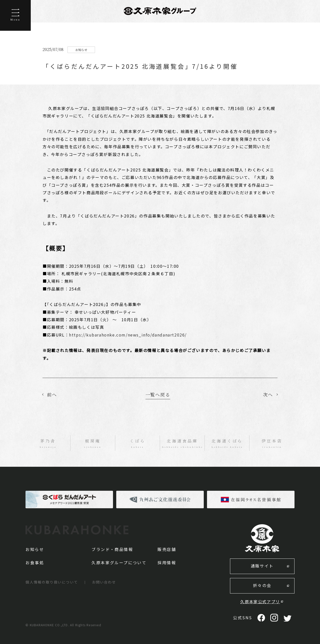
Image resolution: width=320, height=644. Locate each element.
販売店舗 (167, 549)
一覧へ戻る (158, 394)
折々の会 (262, 585)
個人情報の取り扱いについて (52, 582)
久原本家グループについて (119, 562)
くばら (138, 443)
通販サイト (262, 566)
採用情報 (167, 562)
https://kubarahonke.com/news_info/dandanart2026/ (128, 335)
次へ (268, 394)
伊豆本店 (272, 443)
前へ (52, 394)
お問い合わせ (104, 582)
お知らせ (35, 549)
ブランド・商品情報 (112, 549)
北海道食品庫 (182, 443)
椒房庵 (93, 443)
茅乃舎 (48, 443)
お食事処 (35, 562)
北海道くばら (227, 443)
